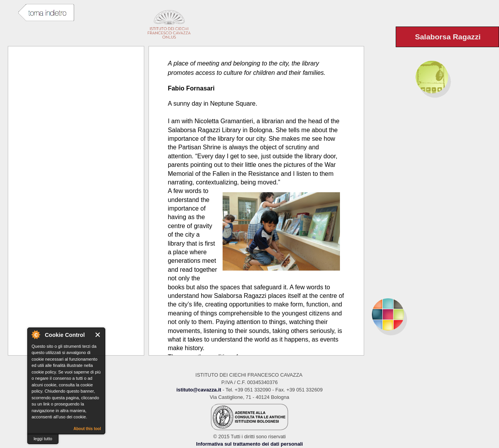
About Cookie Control (35, 335)
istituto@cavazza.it (199, 390)
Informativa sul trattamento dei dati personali (249, 444)
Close (98, 335)
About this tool (87, 429)
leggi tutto (43, 439)
